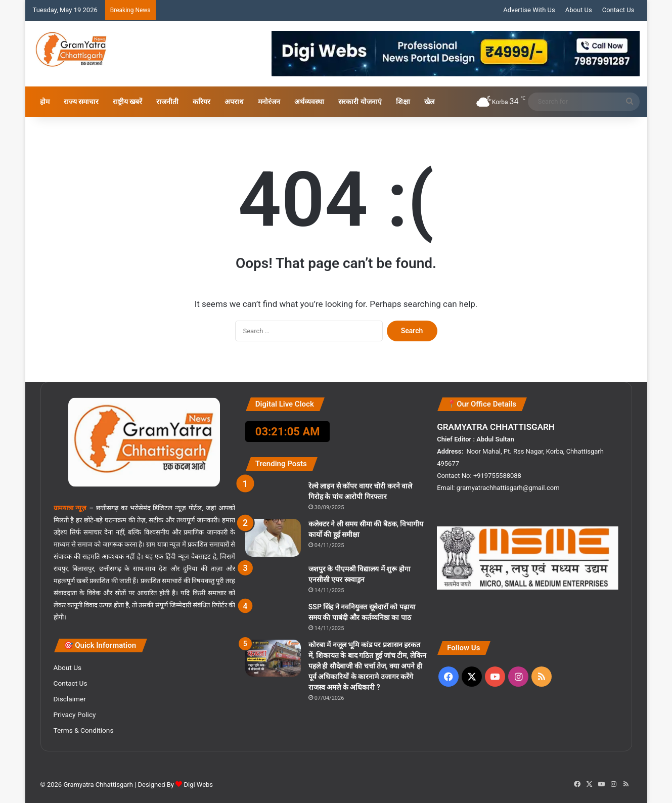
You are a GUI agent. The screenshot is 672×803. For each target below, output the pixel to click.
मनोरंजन (269, 102)
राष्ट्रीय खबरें (127, 102)
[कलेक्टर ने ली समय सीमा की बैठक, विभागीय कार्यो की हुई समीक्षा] (273, 538)
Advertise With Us (529, 10)
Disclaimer (70, 699)
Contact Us (618, 10)
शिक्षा (403, 102)
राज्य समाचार (81, 102)
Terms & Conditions (84, 730)
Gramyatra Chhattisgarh (97, 785)
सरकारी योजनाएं (360, 102)
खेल (429, 102)
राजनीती (167, 102)
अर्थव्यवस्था (309, 102)
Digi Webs (198, 785)
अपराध (234, 102)
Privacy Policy (75, 715)
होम (45, 102)
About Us (579, 10)
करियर (201, 102)
